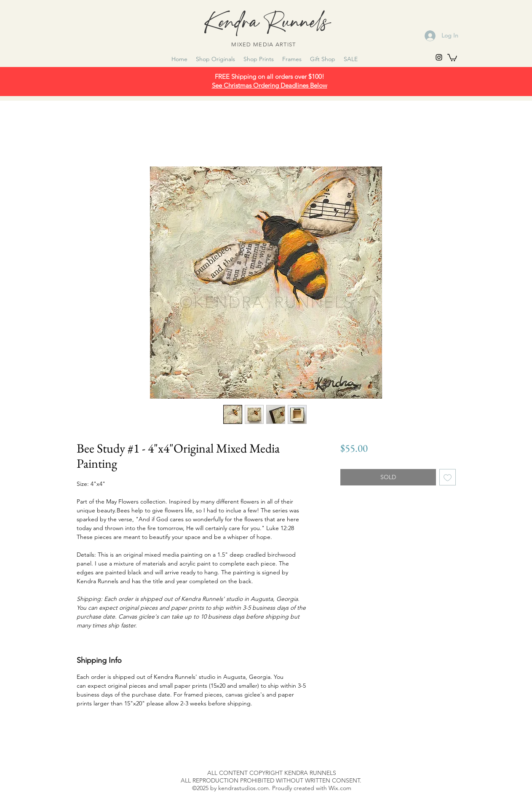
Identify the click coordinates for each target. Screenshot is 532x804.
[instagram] (439, 57)
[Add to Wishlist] (448, 477)
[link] (452, 57)
